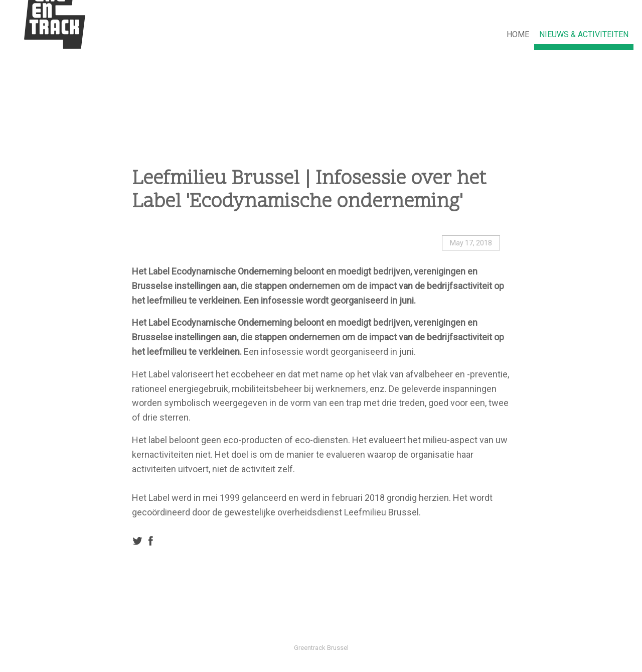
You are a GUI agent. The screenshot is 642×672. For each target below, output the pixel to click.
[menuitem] (518, 35)
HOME (518, 34)
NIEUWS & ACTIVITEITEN (584, 34)
